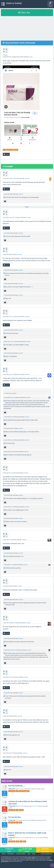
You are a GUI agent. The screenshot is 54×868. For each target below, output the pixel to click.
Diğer (11, 57)
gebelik (16, 150)
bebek (34, 854)
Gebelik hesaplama (21, 854)
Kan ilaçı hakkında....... (17, 786)
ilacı (17, 791)
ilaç (4, 150)
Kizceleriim (34, 806)
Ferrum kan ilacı (15, 817)
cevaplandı (27, 178)
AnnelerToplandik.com (47, 854)
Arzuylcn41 (35, 838)
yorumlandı (21, 194)
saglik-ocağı (10, 150)
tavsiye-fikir (12, 791)
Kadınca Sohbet (14, 3)
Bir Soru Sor (24, 13)
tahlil (17, 841)
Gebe (29, 854)
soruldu (31, 57)
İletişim (4, 854)
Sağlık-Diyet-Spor (20, 789)
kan (20, 823)
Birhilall (28, 820)
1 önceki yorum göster (10, 393)
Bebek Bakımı (11, 854)
